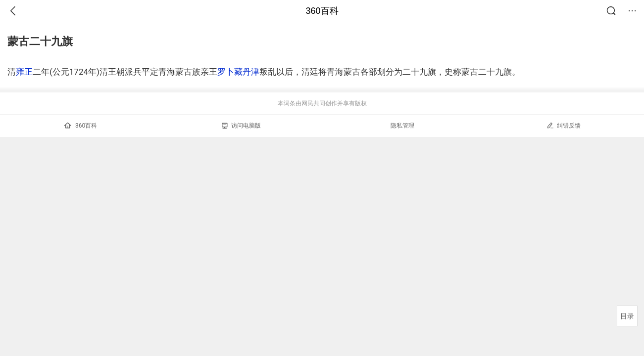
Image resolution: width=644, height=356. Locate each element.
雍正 (24, 72)
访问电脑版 (241, 126)
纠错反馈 (564, 125)
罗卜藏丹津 (238, 72)
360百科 (322, 11)
